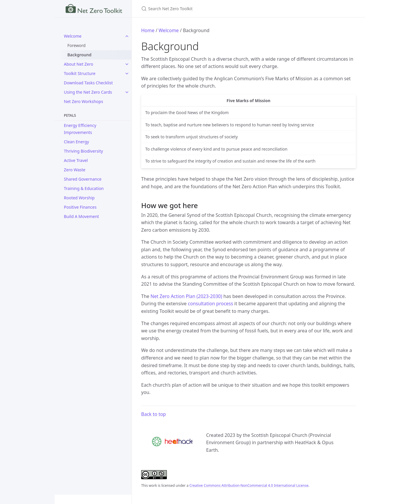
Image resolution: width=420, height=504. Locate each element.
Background (79, 55)
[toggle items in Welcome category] (127, 36)
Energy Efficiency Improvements (80, 129)
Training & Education (84, 188)
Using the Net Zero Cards (88, 92)
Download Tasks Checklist (88, 83)
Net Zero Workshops (83, 101)
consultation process (210, 304)
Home (148, 30)
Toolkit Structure (80, 73)
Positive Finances (80, 207)
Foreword (76, 45)
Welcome (73, 36)
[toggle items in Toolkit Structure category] (127, 74)
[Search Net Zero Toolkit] (210, 9)
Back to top (154, 414)
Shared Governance (83, 179)
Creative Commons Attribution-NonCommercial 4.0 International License (249, 485)
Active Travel (76, 160)
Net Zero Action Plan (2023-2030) (186, 296)
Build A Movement (81, 216)
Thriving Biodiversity (83, 151)
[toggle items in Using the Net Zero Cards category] (127, 92)
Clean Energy (76, 142)
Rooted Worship (79, 198)
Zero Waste (75, 170)
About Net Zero (78, 64)
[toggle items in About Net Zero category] (127, 64)
